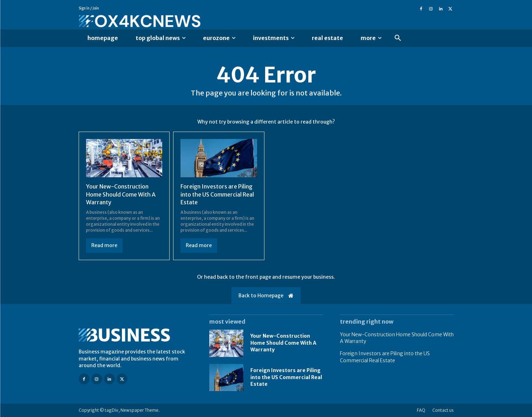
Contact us (443, 410)
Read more (104, 245)
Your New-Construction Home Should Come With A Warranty (121, 194)
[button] (398, 38)
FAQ (421, 410)
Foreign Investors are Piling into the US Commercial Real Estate (217, 194)
